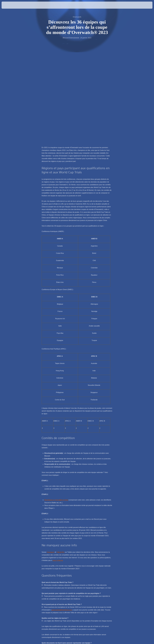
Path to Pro (60, 460)
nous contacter (58, 468)
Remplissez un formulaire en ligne (56, 407)
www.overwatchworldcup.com (62, 517)
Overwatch (50, 460)
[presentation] (9, 5)
